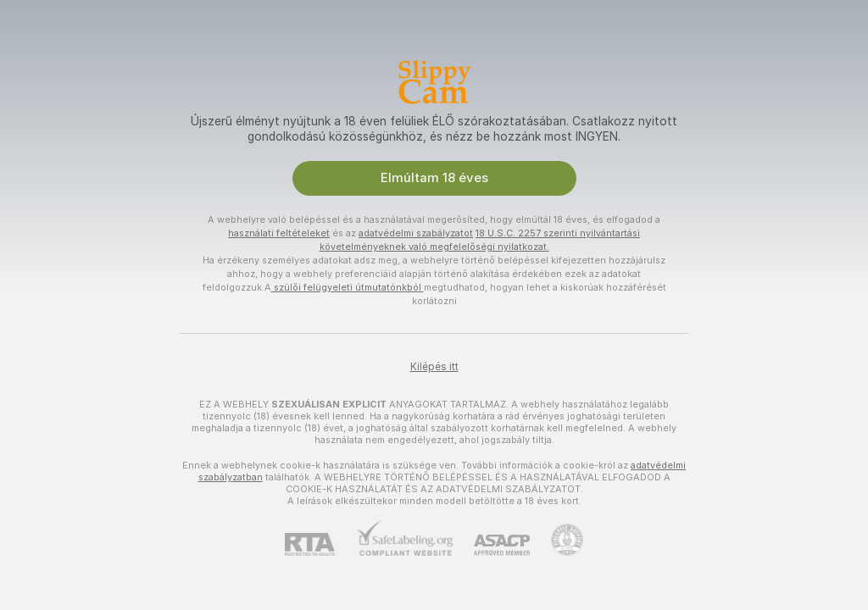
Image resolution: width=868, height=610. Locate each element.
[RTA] (320, 544)
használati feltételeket (279, 233)
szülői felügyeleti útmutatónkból (348, 287)
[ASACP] (491, 545)
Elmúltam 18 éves (434, 178)
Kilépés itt (434, 367)
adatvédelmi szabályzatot (416, 233)
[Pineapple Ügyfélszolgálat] (556, 540)
